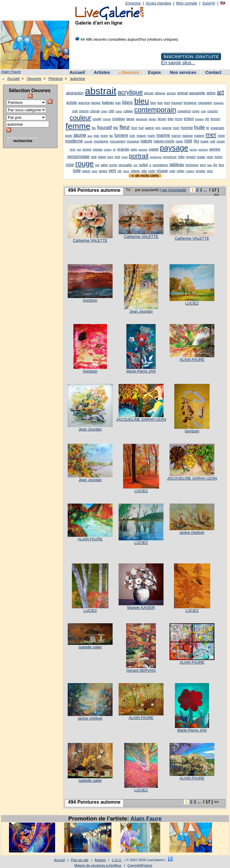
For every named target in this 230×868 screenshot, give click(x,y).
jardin (69, 136)
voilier (181, 171)
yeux (210, 171)
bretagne (190, 103)
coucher (213, 111)
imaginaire (217, 128)
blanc (128, 102)
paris (134, 149)
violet (152, 171)
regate (201, 157)
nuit (213, 141)
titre (221, 165)
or (114, 149)
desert (153, 119)
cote (203, 111)
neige (179, 141)
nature (146, 141)
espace (199, 119)
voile (172, 171)
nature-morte (164, 141)
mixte (221, 136)
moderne (74, 141)
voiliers (190, 171)
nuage (205, 141)
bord (167, 103)
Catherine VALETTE (90, 240)
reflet (181, 157)
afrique (160, 93)
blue (153, 103)
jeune (104, 136)
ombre (108, 150)
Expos (154, 72)
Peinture (56, 79)
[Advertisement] (27, 241)
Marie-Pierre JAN (141, 371)
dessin (162, 119)
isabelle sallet (90, 647)
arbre (211, 93)
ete (207, 119)
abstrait (100, 91)
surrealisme (161, 165)
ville (144, 171)
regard (191, 157)
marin (151, 136)
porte (125, 157)
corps (196, 111)
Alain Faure (11, 72)
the (215, 165)
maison (141, 136)
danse (130, 119)
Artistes (102, 72)
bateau (108, 102)
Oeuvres (129, 72)
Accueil (77, 72)
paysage (174, 148)
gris (158, 128)
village (135, 171)
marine (163, 135)
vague (86, 171)
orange (123, 149)
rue (97, 165)
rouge (84, 164)
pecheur (203, 150)
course (107, 119)
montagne (101, 141)
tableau (177, 164)
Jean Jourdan (141, 311)
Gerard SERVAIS (141, 670)
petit (94, 157)
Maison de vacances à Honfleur (98, 865)
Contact (214, 72)
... (205, 190)
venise (103, 171)
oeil (79, 150)
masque (187, 136)
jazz (90, 136)
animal (183, 93)
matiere (199, 136)
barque (96, 103)
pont (110, 157)
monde (88, 142)
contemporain (155, 110)
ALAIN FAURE (192, 359)
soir (136, 165)
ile (208, 128)
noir (188, 141)
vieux (126, 171)
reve (210, 157)
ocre (72, 149)
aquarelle (197, 93)
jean (97, 136)
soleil (143, 165)
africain (149, 93)
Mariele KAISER (141, 608)
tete (209, 165)
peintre (215, 149)
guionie (167, 128)
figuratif (104, 127)
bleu (142, 101)
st (150, 165)
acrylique (130, 92)
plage (102, 157)
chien (104, 111)
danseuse (142, 119)
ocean (221, 141)
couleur (80, 118)
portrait (139, 156)
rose (70, 165)
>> (216, 195)
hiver (176, 128)
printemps (156, 157)
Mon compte (187, 3)
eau (171, 119)
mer (211, 134)
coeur (119, 111)
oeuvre (87, 149)
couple (97, 119)
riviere (218, 157)
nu (196, 141)
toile (77, 171)
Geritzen (90, 300)
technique (192, 165)
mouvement (117, 141)
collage (128, 111)
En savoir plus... (178, 63)
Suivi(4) (209, 3)
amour (171, 93)
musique (133, 141)
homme (187, 128)
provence (170, 157)
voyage (200, 171)
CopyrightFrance (140, 865)
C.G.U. (117, 860)
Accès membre (158, 3)
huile (199, 127)
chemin (84, 111)
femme (78, 126)
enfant (189, 119)
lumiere (121, 135)
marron (176, 136)
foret (134, 128)
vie (119, 171)
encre (179, 119)
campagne (205, 103)
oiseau (98, 149)
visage (162, 171)
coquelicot (184, 111)
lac (111, 136)
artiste (71, 102)
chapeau (218, 103)
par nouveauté (174, 190)
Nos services (183, 72)
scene (113, 165)
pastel (154, 149)
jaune (80, 135)
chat (75, 111)
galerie (149, 128)
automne (78, 79)
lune (132, 136)
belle (118, 103)
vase (94, 171)
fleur (125, 127)
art (220, 92)
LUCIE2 (192, 303)
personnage (78, 156)
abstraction (75, 93)
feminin (215, 119)
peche (193, 150)
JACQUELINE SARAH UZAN (141, 419)
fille (116, 128)
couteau (118, 119)
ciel (111, 111)
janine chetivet (192, 532)
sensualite (125, 165)
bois (160, 103)
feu (94, 128)
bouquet (177, 103)
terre (203, 165)
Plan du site (80, 860)
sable (104, 165)
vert (112, 170)
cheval (95, 111)
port (117, 157)
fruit (141, 128)
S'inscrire (133, 3)
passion (143, 150)
